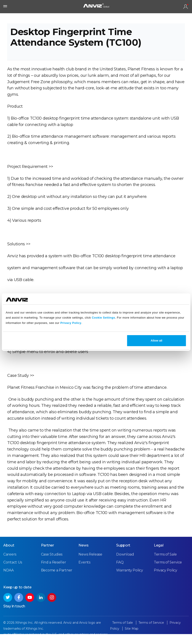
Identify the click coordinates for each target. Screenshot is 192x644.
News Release (90, 564)
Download (125, 564)
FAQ (120, 572)
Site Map (132, 639)
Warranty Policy (130, 580)
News (83, 555)
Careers (10, 564)
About (9, 555)
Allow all (157, 341)
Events (84, 572)
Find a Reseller (54, 572)
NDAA (8, 580)
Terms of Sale (165, 564)
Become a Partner (57, 580)
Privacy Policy (71, 323)
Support (123, 555)
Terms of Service (168, 572)
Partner (48, 555)
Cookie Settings (103, 318)
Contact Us (13, 572)
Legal (159, 555)
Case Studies (52, 564)
